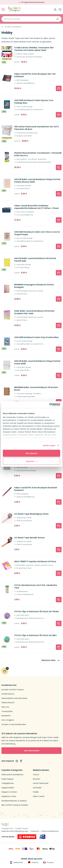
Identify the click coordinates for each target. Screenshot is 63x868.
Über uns (5, 707)
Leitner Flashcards (41, 783)
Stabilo (36, 792)
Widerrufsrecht (8, 703)
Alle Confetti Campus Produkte (15, 805)
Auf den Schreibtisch (13, 27)
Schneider (37, 788)
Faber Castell (39, 796)
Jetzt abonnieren (32, 751)
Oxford (36, 775)
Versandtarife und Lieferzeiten (14, 698)
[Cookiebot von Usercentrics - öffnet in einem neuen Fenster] (49, 405)
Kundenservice (8, 694)
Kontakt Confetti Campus (13, 690)
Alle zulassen (31, 453)
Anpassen (32, 461)
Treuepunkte (7, 711)
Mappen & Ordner (9, 792)
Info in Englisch (8, 720)
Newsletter (6, 716)
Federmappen (8, 779)
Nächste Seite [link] (49, 660)
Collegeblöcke (8, 783)
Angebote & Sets (9, 796)
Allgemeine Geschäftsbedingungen (15, 831)
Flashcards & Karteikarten (12, 775)
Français (48, 862)
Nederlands (16, 862)
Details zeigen (49, 445)
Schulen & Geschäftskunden (14, 724)
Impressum (35, 831)
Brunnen (37, 779)
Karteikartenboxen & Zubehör (14, 801)
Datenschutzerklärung (50, 831)
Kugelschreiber (8, 788)
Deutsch (33, 862)
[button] (59, 88)
